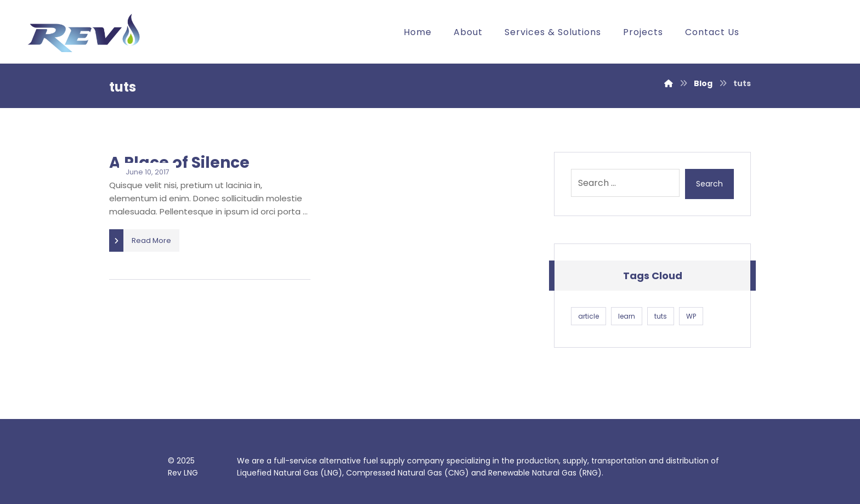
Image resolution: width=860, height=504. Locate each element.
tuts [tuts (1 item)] (661, 316)
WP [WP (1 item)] (691, 316)
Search (709, 184)
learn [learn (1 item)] (627, 316)
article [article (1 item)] (589, 316)
